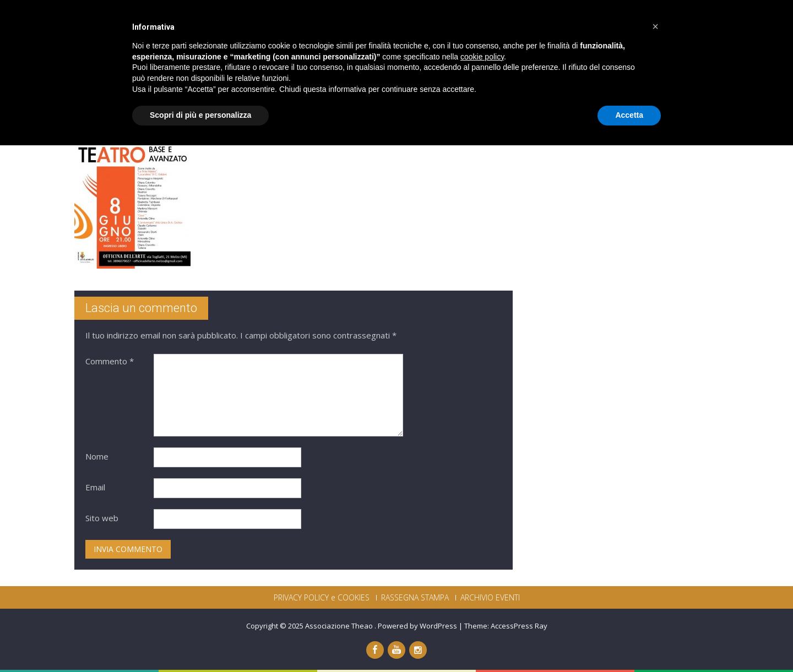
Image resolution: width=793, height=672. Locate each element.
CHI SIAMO (358, 26)
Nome (97, 456)
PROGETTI (519, 26)
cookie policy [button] (482, 583)
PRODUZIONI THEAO (439, 26)
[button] (655, 553)
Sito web (102, 518)
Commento (110, 361)
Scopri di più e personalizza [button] (200, 642)
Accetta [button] (629, 642)
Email (95, 487)
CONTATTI (659, 26)
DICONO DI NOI (589, 26)
